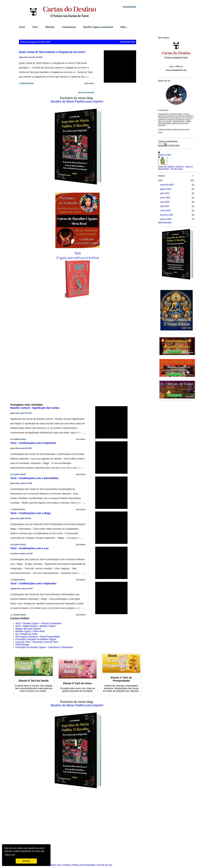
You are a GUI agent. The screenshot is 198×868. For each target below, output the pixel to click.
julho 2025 (165, 193)
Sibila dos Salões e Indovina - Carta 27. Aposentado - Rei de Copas (176, 168)
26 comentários (18, 474)
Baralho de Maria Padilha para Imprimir (77, 101)
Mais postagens (86, 93)
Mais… (124, 27)
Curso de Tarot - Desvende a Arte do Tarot (37, 642)
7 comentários (18, 509)
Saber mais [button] (10, 855)
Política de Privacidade (84, 865)
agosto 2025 (166, 189)
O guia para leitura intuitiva (78, 258)
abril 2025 (165, 206)
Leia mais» (89, 83)
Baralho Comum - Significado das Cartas (35, 408)
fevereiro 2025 (167, 215)
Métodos (50, 27)
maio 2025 (165, 202)
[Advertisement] (78, 828)
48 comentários (18, 439)
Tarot (35, 27)
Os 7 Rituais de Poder (27, 634)
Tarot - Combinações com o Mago (31, 513)
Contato (66, 865)
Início (22, 27)
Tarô (78, 253)
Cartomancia (69, 27)
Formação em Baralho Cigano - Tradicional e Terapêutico (44, 647)
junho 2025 (165, 198)
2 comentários (26, 83)
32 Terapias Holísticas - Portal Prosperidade (38, 637)
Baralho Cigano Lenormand (98, 27)
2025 (160, 180)
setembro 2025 (167, 185)
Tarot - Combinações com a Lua (29, 548)
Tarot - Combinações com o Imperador (33, 583)
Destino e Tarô (165, 155)
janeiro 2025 (166, 219)
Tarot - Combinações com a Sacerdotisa (34, 478)
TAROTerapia (22, 645)
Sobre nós (55, 865)
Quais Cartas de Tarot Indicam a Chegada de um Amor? (52, 52)
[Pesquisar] (129, 7)
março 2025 (165, 211)
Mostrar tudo (128, 42)
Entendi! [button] (26, 861)
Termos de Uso (105, 865)
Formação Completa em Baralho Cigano (36, 639)
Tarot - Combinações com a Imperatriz (33, 443)
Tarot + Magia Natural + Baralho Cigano (35, 626)
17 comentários (18, 615)
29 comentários (18, 545)
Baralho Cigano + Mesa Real (30, 631)
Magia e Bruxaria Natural (28, 629)
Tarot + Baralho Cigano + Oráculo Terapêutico (39, 623)
